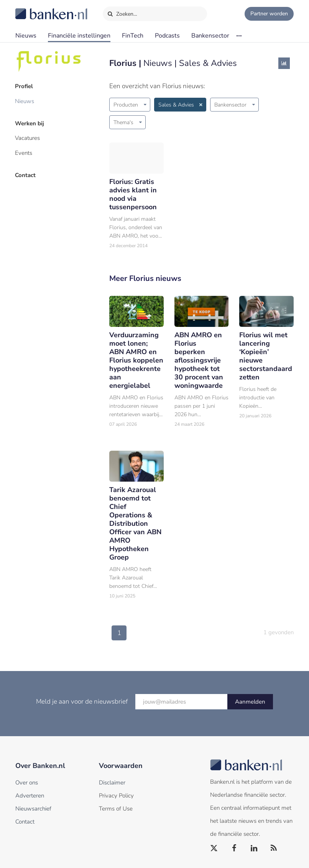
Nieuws (26, 36)
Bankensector (210, 36)
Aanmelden (250, 702)
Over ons (27, 783)
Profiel (24, 86)
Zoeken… (122, 12)
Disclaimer (112, 783)
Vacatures (28, 138)
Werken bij (30, 123)
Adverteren (30, 796)
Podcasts (167, 36)
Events (24, 152)
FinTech (133, 36)
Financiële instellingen (79, 36)
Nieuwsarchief (33, 809)
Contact (26, 174)
